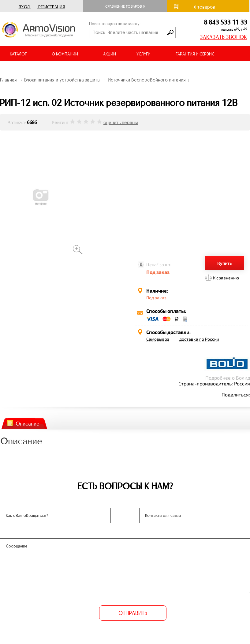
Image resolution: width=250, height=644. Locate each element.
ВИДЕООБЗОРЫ (85, 69)
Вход (24, 7)
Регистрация (52, 7)
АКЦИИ (110, 54)
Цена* (152, 265)
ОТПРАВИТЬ (133, 613)
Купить (225, 263)
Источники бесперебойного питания (147, 80)
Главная (8, 80)
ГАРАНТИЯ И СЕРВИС (195, 54)
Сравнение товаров (125, 6)
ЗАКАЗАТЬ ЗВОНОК (223, 37)
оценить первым (121, 122)
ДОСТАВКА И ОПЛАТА (30, 69)
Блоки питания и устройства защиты (62, 80)
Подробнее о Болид (228, 378)
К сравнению (226, 278)
